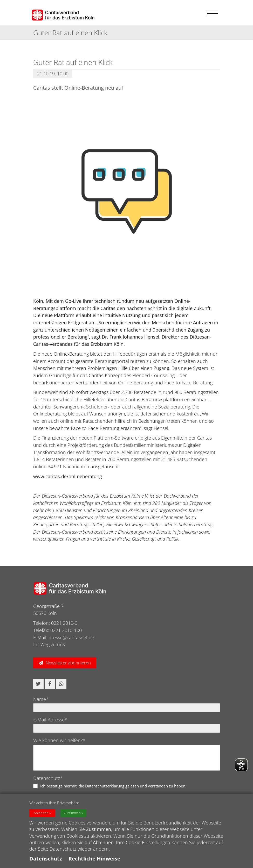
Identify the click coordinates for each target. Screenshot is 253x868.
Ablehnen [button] (41, 813)
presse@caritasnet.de (71, 637)
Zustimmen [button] (72, 813)
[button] (38, 684)
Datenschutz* (48, 778)
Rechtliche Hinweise (94, 859)
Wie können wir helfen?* (59, 740)
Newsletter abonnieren (68, 663)
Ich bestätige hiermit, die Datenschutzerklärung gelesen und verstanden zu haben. (113, 786)
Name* (41, 699)
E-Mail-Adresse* (50, 720)
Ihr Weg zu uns (49, 644)
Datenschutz (46, 859)
